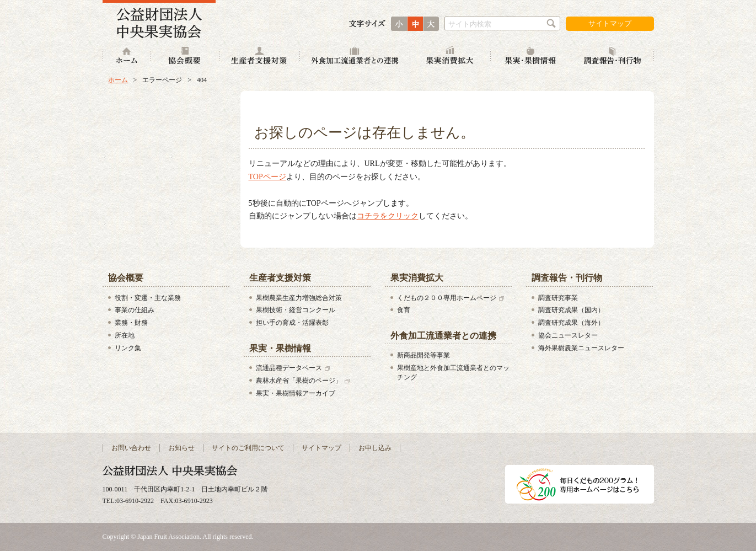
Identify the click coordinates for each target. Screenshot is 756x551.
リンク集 (128, 348)
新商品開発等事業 (423, 355)
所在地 (125, 335)
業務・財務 (131, 323)
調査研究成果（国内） (571, 310)
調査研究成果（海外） (571, 323)
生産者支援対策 (260, 57)
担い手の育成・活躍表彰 (292, 323)
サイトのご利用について (248, 448)
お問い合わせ (131, 448)
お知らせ (181, 448)
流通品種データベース (289, 368)
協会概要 (185, 57)
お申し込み (375, 448)
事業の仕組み (135, 310)
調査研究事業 (558, 298)
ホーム (127, 57)
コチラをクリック (388, 216)
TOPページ (267, 177)
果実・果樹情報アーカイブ (296, 393)
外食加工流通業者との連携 (355, 57)
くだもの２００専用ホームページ (447, 298)
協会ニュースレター (568, 335)
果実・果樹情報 (531, 57)
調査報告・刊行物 (613, 57)
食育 (404, 310)
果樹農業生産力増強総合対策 (299, 298)
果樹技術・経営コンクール (296, 310)
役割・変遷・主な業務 (148, 298)
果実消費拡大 (451, 57)
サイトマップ (610, 23)
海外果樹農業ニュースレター (581, 348)
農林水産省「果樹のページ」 (299, 381)
